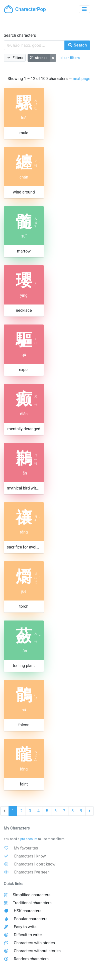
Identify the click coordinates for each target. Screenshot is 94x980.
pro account (29, 839)
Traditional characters (32, 903)
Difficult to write (28, 935)
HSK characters (28, 911)
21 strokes (39, 58)
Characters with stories (34, 943)
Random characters (31, 959)
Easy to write (25, 927)
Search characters (20, 35)
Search (77, 45)
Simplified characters (32, 895)
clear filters (70, 58)
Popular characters (31, 919)
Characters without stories (37, 951)
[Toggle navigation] (84, 9)
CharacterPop (25, 9)
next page (81, 79)
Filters (17, 58)
